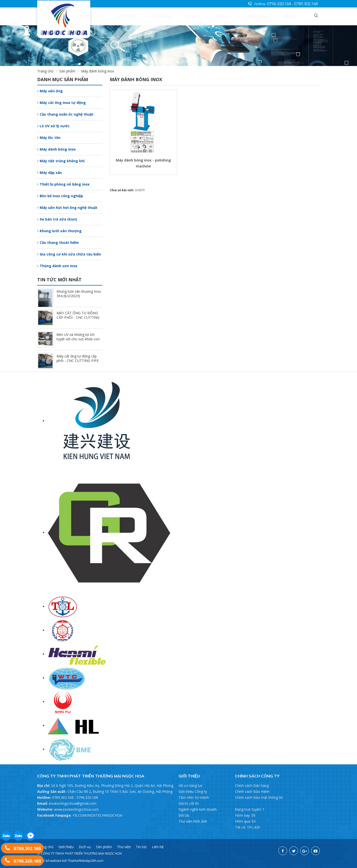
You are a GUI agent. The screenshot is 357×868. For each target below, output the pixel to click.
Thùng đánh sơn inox (57, 266)
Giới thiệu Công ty (193, 791)
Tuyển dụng (272, 16)
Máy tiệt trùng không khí (61, 161)
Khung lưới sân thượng (59, 231)
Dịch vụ (223, 16)
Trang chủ (144, 16)
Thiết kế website (49, 861)
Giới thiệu (172, 16)
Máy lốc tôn (49, 138)
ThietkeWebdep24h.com (85, 861)
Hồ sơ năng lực (191, 786)
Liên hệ (297, 16)
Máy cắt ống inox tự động (61, 103)
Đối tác (184, 815)
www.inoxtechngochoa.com (76, 809)
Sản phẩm (198, 16)
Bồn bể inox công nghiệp (60, 196)
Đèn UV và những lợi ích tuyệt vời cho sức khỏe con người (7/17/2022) (78, 339)
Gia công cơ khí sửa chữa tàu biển (69, 254)
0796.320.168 (280, 3)
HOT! (141, 190)
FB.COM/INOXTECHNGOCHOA (97, 815)
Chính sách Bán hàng (252, 786)
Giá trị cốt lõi (189, 803)
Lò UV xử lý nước (53, 126)
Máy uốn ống (50, 91)
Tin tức (246, 16)
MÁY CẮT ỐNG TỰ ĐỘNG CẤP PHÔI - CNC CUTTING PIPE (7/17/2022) (78, 317)
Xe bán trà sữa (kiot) (57, 219)
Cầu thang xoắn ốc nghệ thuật (65, 114)
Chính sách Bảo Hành (252, 791)
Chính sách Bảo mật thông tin (259, 797)
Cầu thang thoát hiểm (58, 242)
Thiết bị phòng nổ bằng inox (63, 184)
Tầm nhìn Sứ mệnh (194, 797)
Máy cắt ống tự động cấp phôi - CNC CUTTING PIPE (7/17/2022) (78, 361)
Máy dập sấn (49, 173)
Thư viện (124, 847)
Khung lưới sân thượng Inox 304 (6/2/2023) (79, 294)
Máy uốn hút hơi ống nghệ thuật (67, 208)
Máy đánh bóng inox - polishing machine (143, 163)
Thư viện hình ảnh (193, 821)
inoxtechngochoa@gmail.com (73, 803)
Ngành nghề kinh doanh (198, 809)
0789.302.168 (306, 3)
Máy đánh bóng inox (56, 149)
